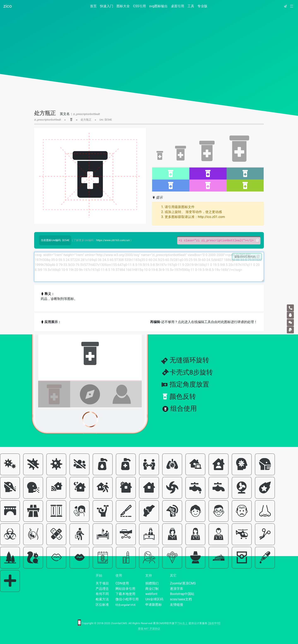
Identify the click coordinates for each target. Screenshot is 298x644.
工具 (191, 6)
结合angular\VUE (126, 605)
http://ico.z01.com (211, 217)
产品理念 (102, 589)
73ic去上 (182, 623)
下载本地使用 (125, 594)
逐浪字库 (177, 589)
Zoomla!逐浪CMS (183, 583)
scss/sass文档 (181, 599)
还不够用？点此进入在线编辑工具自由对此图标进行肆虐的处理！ (204, 322)
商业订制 (152, 589)
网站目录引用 (125, 589)
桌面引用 (178, 6)
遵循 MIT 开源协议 (149, 629)
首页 (94, 6)
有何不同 (102, 594)
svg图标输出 (158, 6)
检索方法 (102, 599)
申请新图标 (154, 605)
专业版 (202, 6)
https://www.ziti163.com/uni (113, 240)
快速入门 (107, 6)
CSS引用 (139, 6)
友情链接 (177, 605)
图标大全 (123, 6)
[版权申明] (214, 623)
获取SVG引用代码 (247, 257)
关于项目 (102, 583)
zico (8, 6)
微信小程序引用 (127, 599)
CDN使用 (122, 583)
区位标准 (102, 605)
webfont (151, 594)
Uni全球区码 (154, 599)
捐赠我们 (152, 583)
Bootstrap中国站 (182, 594)
